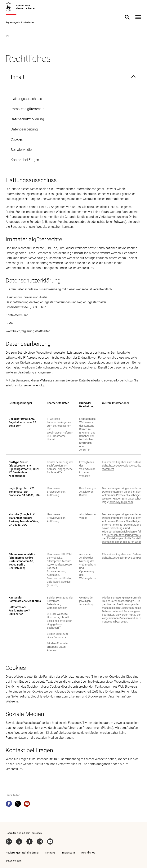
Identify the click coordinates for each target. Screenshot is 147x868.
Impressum (86, 268)
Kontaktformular (17, 315)
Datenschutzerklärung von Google (127, 535)
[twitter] (18, 804)
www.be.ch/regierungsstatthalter (28, 331)
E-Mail (10, 323)
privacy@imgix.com (121, 502)
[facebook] (9, 804)
